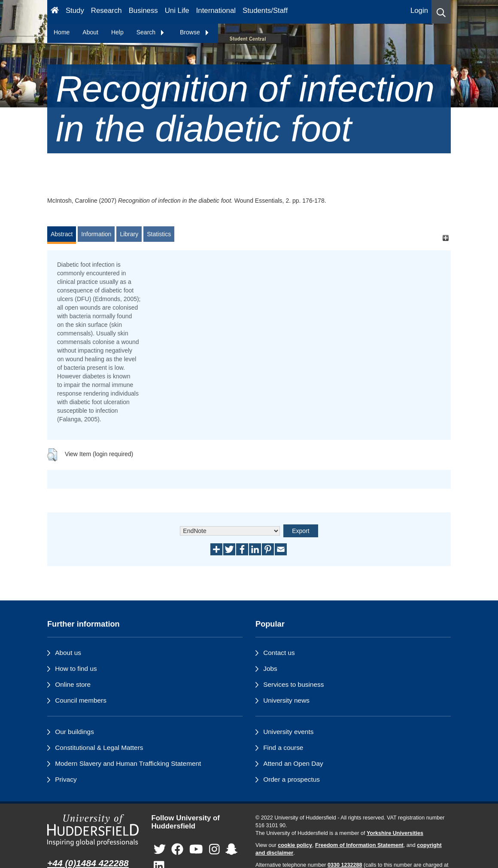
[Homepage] (55, 12)
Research (106, 11)
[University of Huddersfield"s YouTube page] (196, 849)
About (90, 32)
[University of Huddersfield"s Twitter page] (160, 849)
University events (288, 732)
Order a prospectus (292, 779)
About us (68, 653)
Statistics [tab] (159, 234)
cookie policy (295, 845)
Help (117, 32)
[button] (441, 12)
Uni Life (177, 11)
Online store (73, 684)
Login (419, 11)
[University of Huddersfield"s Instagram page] (214, 849)
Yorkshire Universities (395, 833)
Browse (195, 32)
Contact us (279, 653)
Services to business (293, 684)
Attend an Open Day (293, 763)
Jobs (270, 669)
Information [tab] (96, 234)
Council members (81, 700)
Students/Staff (265, 11)
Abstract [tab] (62, 234)
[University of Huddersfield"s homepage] (93, 830)
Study (75, 11)
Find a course (283, 748)
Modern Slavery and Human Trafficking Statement (128, 763)
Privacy (66, 779)
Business (143, 11)
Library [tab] (129, 234)
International (216, 11)
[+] (445, 238)
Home (62, 32)
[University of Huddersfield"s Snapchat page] (231, 849)
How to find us (76, 669)
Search (151, 32)
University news (286, 700)
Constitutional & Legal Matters (99, 748)
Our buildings (74, 732)
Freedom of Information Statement (359, 845)
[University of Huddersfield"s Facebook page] (177, 849)
